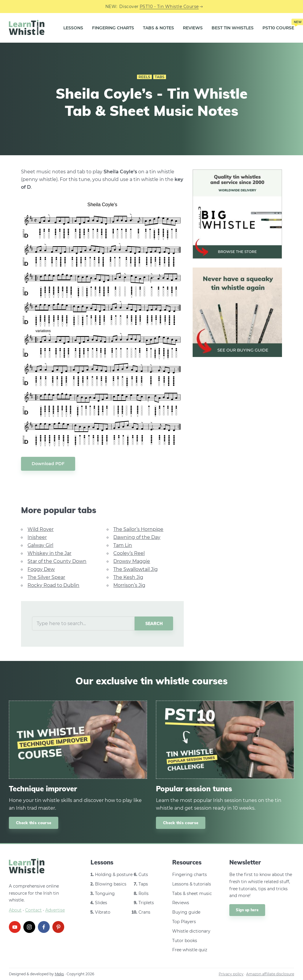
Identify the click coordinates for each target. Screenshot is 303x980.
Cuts (143, 875)
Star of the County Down (57, 561)
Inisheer (37, 537)
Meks (59, 974)
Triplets (146, 903)
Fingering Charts (113, 28)
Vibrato (103, 912)
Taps (143, 884)
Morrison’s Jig (129, 585)
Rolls (144, 893)
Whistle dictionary (191, 931)
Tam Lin (123, 545)
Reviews (193, 28)
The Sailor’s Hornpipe (138, 529)
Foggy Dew (41, 569)
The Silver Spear (46, 577)
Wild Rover (41, 529)
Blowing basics (111, 884)
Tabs (160, 77)
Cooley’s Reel (129, 553)
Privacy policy (231, 974)
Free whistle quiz (190, 950)
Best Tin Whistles (233, 28)
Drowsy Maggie (132, 561)
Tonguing (105, 893)
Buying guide (186, 912)
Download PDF (48, 464)
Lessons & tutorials (192, 884)
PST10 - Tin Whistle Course (169, 7)
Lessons (73, 28)
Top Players (184, 922)
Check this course (34, 823)
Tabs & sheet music (192, 893)
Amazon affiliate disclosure (270, 974)
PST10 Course (278, 25)
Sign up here (247, 910)
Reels (144, 77)
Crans (144, 912)
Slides (101, 903)
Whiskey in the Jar (49, 553)
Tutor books (185, 941)
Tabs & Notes (158, 28)
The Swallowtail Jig (136, 569)
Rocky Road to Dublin (53, 585)
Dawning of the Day (137, 537)
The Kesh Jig (128, 577)
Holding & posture (114, 875)
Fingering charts (190, 875)
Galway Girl (40, 545)
